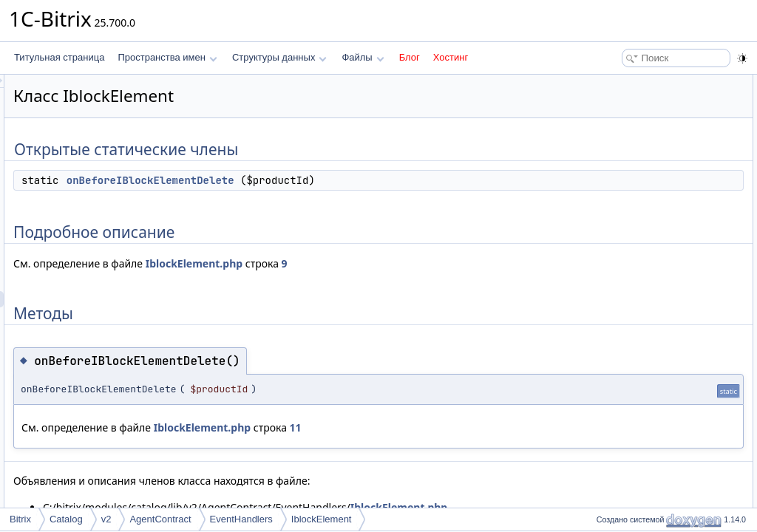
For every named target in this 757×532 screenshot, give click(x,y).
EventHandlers (241, 519)
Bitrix (20, 519)
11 (481, 427)
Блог (410, 57)
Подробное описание (636, 115)
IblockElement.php (379, 263)
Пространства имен (167, 57)
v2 (106, 519)
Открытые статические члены (654, 83)
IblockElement (322, 519)
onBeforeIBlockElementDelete (335, 180)
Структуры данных (279, 57)
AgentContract (160, 519)
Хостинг (451, 57)
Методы (608, 132)
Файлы (363, 57)
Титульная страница (59, 57)
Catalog (66, 519)
